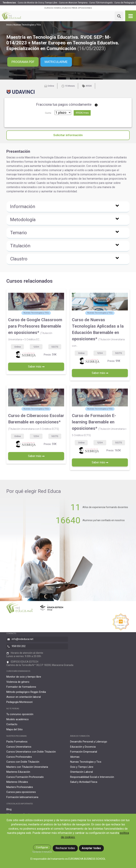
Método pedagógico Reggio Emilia (26, 692)
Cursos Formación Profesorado (25, 777)
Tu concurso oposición (20, 714)
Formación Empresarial (84, 752)
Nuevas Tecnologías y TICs (27, 25)
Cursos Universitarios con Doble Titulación (31, 752)
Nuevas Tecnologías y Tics (86, 762)
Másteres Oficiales (17, 782)
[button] (68, 207)
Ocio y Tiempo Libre (82, 767)
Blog (9, 809)
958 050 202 (19, 646)
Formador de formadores (21, 687)
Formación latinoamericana (22, 797)
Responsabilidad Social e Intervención (92, 777)
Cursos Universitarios (19, 747)
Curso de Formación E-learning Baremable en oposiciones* (99, 425)
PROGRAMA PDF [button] (23, 62)
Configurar (42, 847)
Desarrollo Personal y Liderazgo (89, 742)
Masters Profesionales (20, 787)
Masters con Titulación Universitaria (27, 767)
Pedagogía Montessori (19, 702)
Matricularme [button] (56, 62)
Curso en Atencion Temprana (73, 3)
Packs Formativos (17, 742)
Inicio (9, 25)
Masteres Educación (18, 772)
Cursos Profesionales (19, 757)
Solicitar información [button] (68, 135)
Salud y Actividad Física (84, 782)
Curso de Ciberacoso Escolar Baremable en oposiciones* (36, 422)
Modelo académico (18, 719)
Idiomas (75, 757)
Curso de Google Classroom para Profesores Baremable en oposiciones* (35, 329)
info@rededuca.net (22, 639)
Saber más (36, 367)
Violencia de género (18, 682)
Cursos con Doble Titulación (23, 762)
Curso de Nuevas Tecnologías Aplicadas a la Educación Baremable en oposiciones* (98, 332)
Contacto (12, 724)
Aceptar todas (91, 848)
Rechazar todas (65, 848)
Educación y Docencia (83, 747)
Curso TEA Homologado (101, 3)
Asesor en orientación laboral (24, 697)
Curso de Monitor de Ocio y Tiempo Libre (37, 3)
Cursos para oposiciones (21, 792)
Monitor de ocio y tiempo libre (24, 677)
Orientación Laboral (81, 772)
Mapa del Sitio (15, 729)
